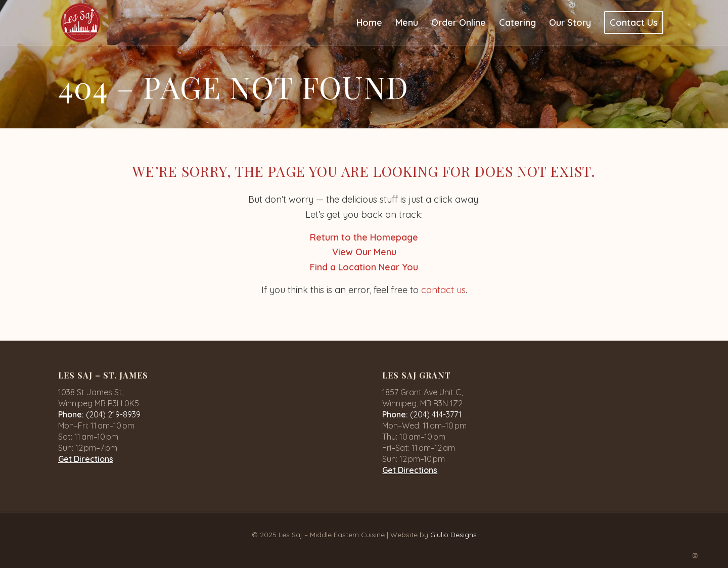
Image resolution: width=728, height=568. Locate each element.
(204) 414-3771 (436, 414)
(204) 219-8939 (113, 414)
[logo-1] (81, 23)
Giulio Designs (453, 535)
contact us (443, 290)
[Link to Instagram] (695, 555)
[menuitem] (369, 23)
